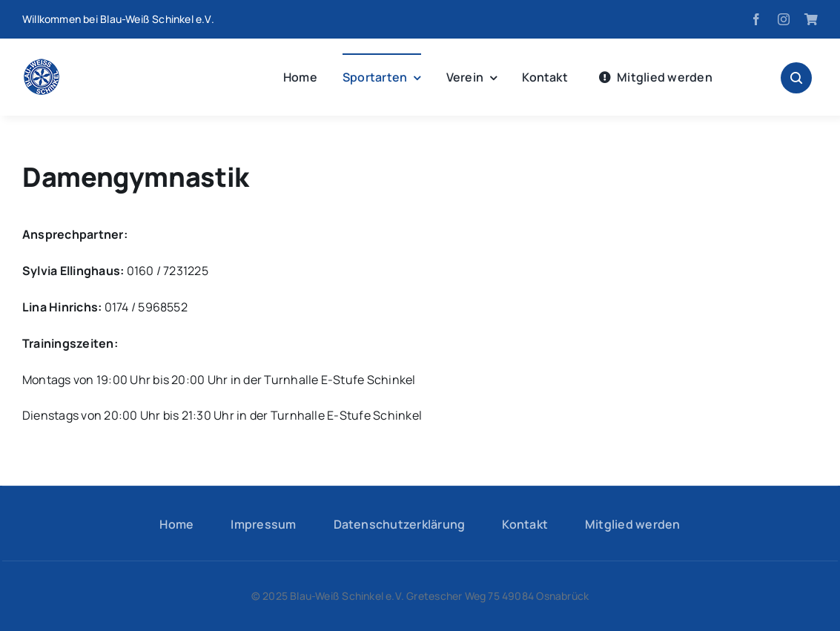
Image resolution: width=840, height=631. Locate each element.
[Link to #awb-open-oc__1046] (796, 78)
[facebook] (756, 19)
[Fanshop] (811, 19)
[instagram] (784, 19)
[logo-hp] (42, 65)
